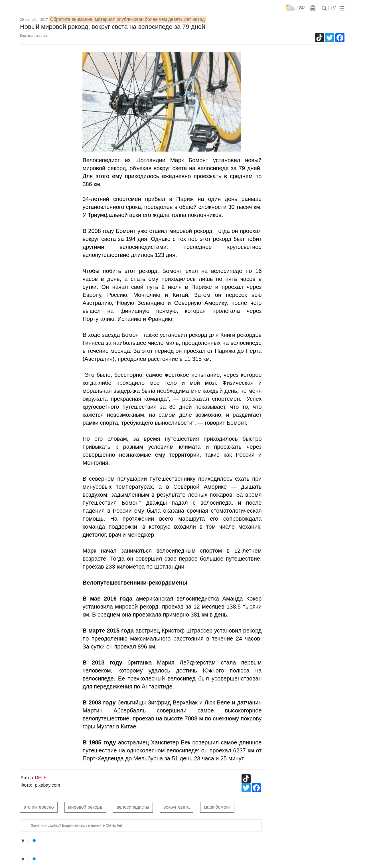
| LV (332, 8)
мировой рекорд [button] (85, 807)
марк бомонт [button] (217, 807)
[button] (341, 8)
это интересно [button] (39, 807)
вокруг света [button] (177, 807)
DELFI (41, 778)
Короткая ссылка (33, 36)
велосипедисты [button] (133, 807)
